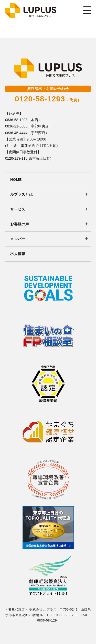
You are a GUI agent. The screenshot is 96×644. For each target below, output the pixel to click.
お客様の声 (20, 224)
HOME (16, 180)
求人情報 (18, 254)
